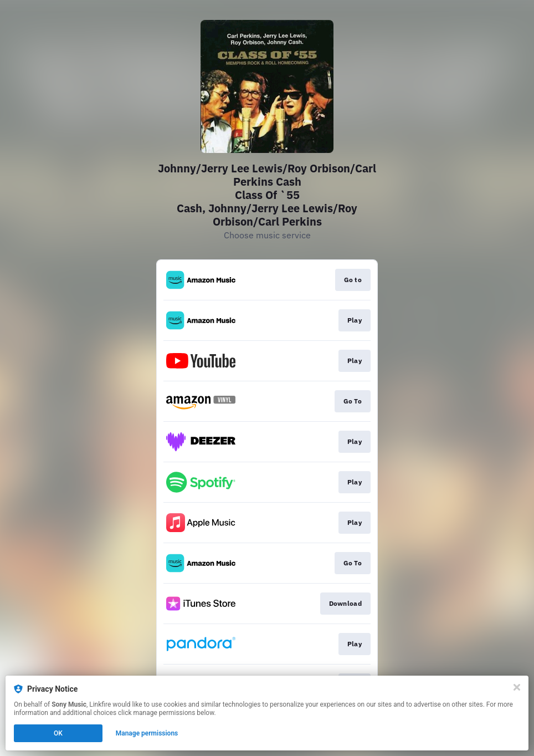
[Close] (517, 687)
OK (58, 733)
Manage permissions (147, 733)
